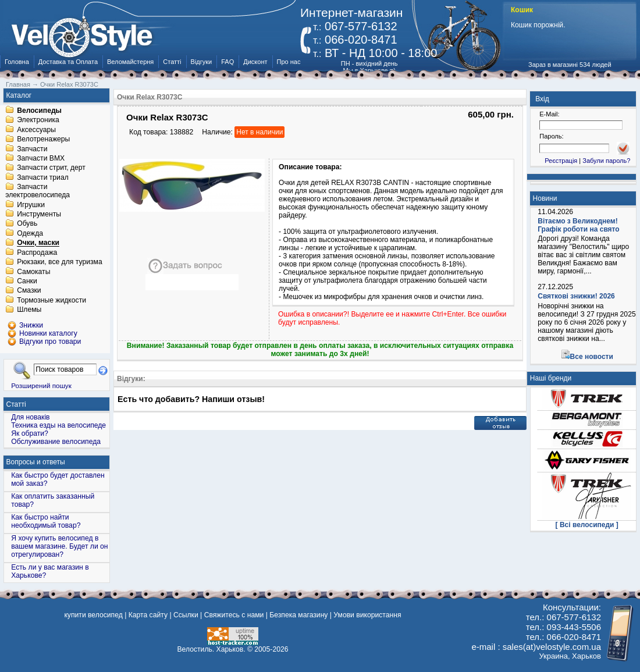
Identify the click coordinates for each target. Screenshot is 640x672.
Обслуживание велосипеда (56, 442)
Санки (27, 281)
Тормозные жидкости (51, 300)
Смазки (29, 291)
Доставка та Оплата (68, 62)
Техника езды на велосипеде (58, 425)
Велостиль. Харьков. (211, 649)
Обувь (27, 224)
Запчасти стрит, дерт (51, 168)
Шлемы (29, 310)
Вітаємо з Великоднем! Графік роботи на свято (578, 225)
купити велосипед (93, 615)
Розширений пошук (41, 385)
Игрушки (31, 205)
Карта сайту (148, 615)
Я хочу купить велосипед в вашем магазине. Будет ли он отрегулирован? (59, 546)
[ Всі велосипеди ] (587, 525)
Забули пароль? (606, 161)
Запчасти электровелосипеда (38, 191)
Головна (17, 62)
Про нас (289, 62)
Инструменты (39, 214)
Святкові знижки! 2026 (576, 296)
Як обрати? (30, 433)
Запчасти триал (43, 177)
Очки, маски (38, 243)
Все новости (592, 357)
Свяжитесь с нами (234, 615)
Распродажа (37, 253)
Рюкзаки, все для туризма (59, 262)
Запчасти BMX (41, 158)
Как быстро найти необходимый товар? (46, 521)
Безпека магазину (298, 615)
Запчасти (32, 149)
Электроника (38, 120)
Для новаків (30, 417)
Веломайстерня (130, 62)
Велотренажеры (43, 140)
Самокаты (33, 272)
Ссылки (186, 615)
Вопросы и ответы (36, 462)
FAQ (227, 62)
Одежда (30, 233)
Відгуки (202, 62)
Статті (172, 62)
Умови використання (367, 615)
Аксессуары (36, 130)
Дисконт (255, 62)
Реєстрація (561, 161)
